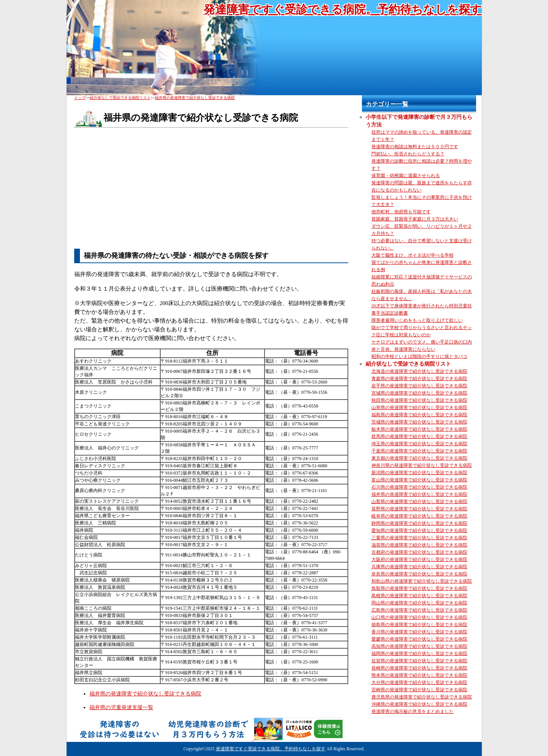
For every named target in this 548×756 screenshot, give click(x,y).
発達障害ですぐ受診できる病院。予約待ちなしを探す (343, 9)
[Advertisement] (211, 189)
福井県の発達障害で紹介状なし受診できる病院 (145, 694)
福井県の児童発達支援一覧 (121, 707)
